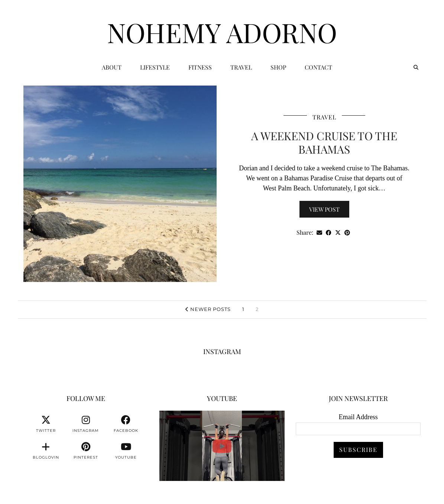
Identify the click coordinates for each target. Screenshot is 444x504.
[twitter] (46, 424)
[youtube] (126, 451)
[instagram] (86, 424)
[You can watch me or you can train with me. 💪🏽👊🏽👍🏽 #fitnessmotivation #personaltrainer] (222, 446)
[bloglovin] (46, 451)
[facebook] (126, 424)
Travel (241, 67)
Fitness (200, 67)
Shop (278, 67)
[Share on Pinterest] (347, 233)
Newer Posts (208, 309)
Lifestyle (155, 67)
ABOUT (112, 67)
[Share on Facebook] (329, 233)
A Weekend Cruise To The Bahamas (324, 142)
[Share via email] (319, 233)
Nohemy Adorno (222, 32)
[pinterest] (86, 451)
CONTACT (318, 67)
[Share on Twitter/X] (338, 233)
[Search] (416, 67)
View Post (324, 209)
